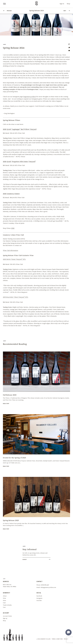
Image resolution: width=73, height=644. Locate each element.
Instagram (39, 598)
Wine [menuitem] (4, 598)
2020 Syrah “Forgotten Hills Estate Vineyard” (19, 162)
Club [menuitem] (4, 603)
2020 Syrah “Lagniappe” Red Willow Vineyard (20, 129)
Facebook (39, 596)
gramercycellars (30, 97)
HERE (13, 228)
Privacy (66, 639)
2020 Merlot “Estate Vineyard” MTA (14, 259)
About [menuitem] (5, 596)
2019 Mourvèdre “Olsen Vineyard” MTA (16, 297)
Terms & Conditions (57, 639)
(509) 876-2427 (45, 585)
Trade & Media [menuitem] (7, 605)
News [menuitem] (4, 601)
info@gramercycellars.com (48, 588)
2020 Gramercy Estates (11, 194)
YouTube (39, 601)
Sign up (5, 618)
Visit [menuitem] (4, 607)
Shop (68, 4)
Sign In (62, 4)
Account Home (7, 616)
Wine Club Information (11, 251)
